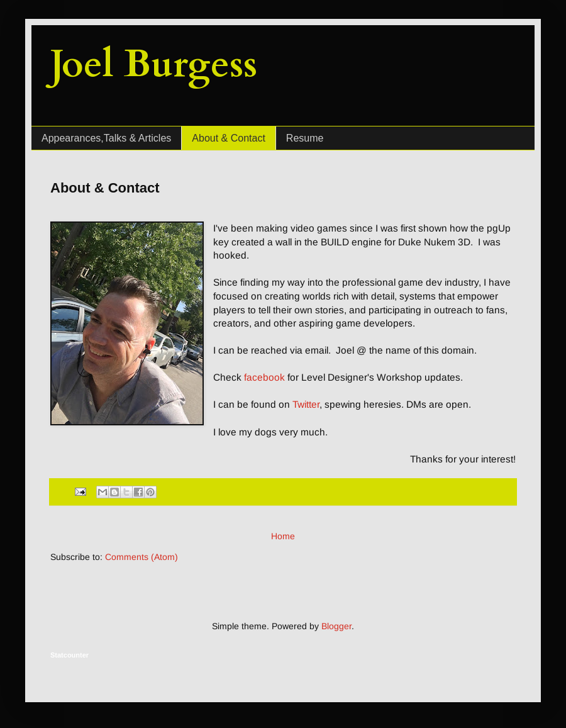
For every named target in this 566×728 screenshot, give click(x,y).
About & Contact (229, 138)
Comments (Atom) (141, 557)
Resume (305, 138)
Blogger (336, 626)
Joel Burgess (154, 64)
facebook (264, 377)
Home (283, 536)
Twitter (306, 404)
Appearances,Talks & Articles (106, 138)
